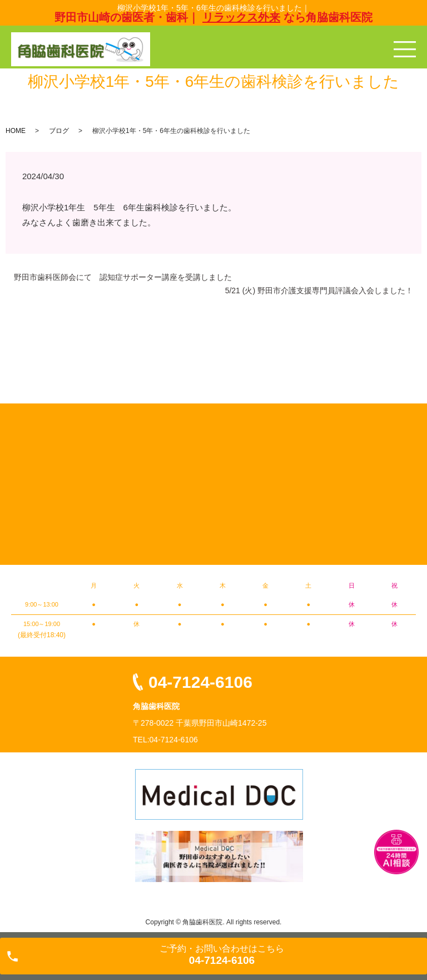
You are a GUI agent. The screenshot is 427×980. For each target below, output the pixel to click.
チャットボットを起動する (396, 852)
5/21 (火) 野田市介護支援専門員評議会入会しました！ (319, 290)
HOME (16, 131)
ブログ (59, 131)
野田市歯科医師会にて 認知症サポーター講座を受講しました (123, 277)
